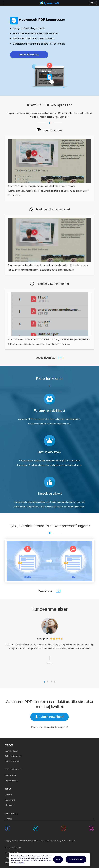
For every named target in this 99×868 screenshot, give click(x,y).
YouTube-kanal (11, 751)
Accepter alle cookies (76, 859)
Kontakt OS (10, 800)
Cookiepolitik (20, 863)
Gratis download (29, 55)
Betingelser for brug (13, 847)
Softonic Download (13, 756)
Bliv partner (10, 805)
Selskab (8, 795)
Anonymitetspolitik (12, 852)
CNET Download (12, 761)
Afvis (58, 859)
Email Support (11, 781)
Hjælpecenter (11, 775)
